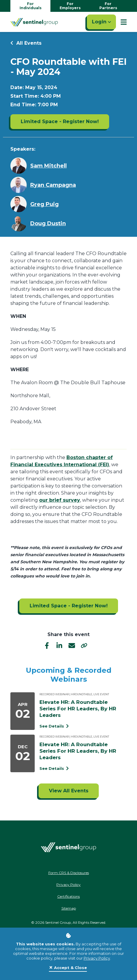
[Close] (68, 968)
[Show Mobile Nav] (124, 22)
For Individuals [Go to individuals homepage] (31, 6)
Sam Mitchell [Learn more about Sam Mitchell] (48, 166)
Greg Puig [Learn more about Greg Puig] (44, 204)
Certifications (68, 896)
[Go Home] (34, 22)
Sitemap (69, 908)
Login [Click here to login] (101, 22)
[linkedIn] (59, 645)
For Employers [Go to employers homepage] (70, 6)
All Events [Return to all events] (26, 43)
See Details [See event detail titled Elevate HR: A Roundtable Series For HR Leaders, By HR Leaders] (54, 726)
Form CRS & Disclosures (69, 873)
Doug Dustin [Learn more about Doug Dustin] (48, 223)
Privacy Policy (97, 958)
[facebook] (47, 645)
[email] (72, 645)
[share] (84, 645)
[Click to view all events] (69, 791)
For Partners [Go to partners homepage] (108, 6)
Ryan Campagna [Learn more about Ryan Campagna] (53, 185)
